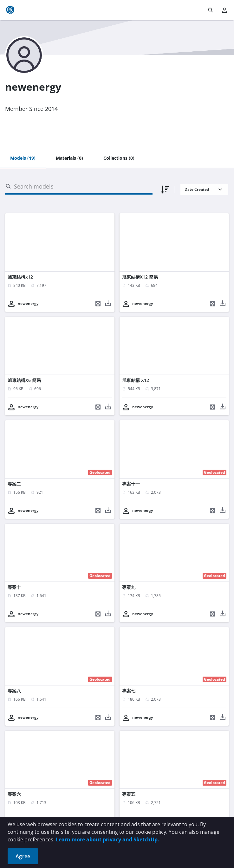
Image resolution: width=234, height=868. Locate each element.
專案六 (14, 794)
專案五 (129, 794)
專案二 (14, 484)
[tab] (23, 158)
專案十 (14, 587)
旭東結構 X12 (136, 380)
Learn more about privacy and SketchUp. (107, 839)
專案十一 (131, 484)
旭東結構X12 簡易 (140, 277)
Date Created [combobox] (197, 189)
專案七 (129, 691)
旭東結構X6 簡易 (24, 380)
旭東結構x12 (20, 277)
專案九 (129, 587)
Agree (23, 856)
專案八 (14, 691)
